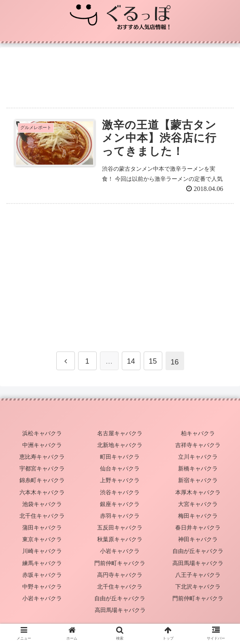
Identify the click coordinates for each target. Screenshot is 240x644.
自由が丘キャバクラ (198, 551)
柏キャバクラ (198, 433)
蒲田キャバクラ (42, 527)
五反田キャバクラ (120, 527)
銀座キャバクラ (120, 504)
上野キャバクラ (120, 480)
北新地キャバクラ (120, 445)
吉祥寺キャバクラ (198, 445)
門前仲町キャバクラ (120, 563)
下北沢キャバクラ (198, 587)
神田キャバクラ (198, 539)
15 (153, 361)
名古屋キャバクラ (120, 433)
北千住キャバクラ (42, 516)
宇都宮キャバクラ (42, 468)
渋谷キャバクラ (120, 492)
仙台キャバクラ (120, 468)
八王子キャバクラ (198, 575)
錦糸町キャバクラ (42, 480)
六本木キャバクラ (42, 492)
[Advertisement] (120, 74)
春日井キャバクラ (198, 527)
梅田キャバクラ (198, 516)
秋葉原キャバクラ (120, 539)
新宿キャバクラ (198, 480)
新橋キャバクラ (198, 468)
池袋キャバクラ (42, 504)
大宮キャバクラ (198, 504)
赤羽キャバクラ (120, 516)
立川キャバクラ (198, 457)
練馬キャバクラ (42, 563)
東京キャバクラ (42, 539)
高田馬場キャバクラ (198, 563)
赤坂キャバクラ (42, 575)
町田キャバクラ (120, 457)
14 (131, 361)
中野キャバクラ (42, 587)
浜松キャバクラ (42, 433)
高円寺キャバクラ (120, 575)
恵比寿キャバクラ (42, 457)
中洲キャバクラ (42, 445)
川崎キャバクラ (42, 551)
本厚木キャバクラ (198, 492)
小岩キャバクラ (120, 551)
